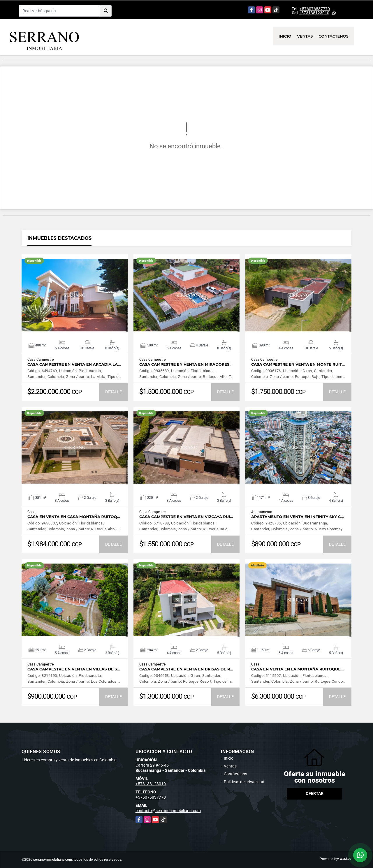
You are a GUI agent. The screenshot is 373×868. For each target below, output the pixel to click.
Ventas (305, 36)
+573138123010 (314, 13)
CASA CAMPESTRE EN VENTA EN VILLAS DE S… (74, 669)
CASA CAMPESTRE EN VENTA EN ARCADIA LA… (74, 364)
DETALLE (114, 392)
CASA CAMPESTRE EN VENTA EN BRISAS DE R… (186, 669)
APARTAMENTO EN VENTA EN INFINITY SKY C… (298, 517)
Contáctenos (334, 36)
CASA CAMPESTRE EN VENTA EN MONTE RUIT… (298, 364)
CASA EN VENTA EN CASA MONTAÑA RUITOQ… (74, 517)
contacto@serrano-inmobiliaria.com (168, 811)
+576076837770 (315, 9)
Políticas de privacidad (244, 782)
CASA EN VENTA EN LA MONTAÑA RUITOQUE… (297, 669)
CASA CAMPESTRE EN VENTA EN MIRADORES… (186, 364)
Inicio (285, 36)
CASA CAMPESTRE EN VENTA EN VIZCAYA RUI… (186, 517)
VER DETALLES (75, 295)
